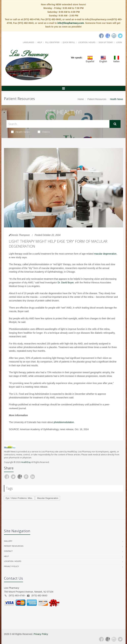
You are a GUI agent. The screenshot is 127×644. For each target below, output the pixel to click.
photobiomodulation (64, 422)
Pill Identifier (52, 42)
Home (81, 99)
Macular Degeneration (48, 498)
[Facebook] (101, 36)
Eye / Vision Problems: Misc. (19, 498)
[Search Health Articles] (58, 124)
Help (40, 42)
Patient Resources (97, 99)
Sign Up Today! (106, 42)
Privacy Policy (11, 566)
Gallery (8, 541)
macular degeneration (105, 254)
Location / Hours (87, 42)
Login (119, 42)
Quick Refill (69, 42)
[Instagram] (114, 36)
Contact (8, 551)
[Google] (108, 36)
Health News (20, 132)
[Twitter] (120, 36)
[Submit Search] (115, 124)
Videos (44, 132)
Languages (28, 42)
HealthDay (26, 462)
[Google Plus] (108, 639)
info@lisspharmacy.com (71, 23)
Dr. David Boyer (66, 283)
